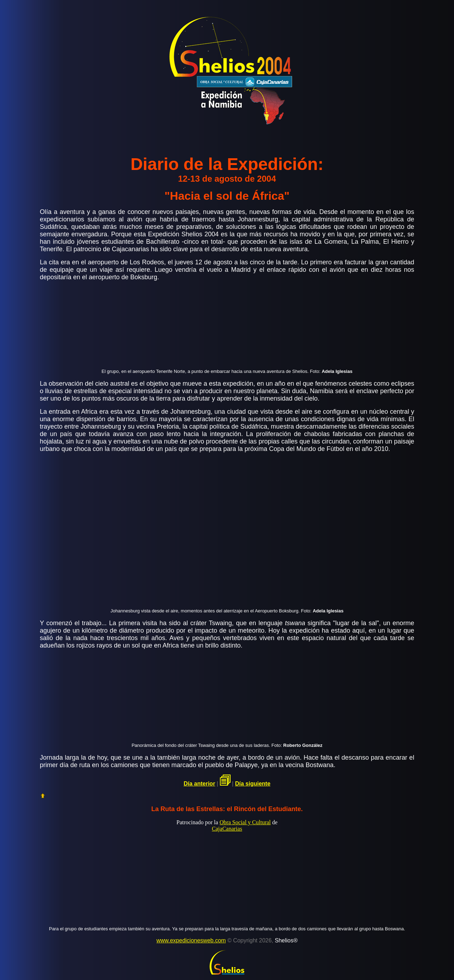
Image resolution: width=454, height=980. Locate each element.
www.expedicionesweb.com (191, 940)
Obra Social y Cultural (245, 822)
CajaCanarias (227, 829)
